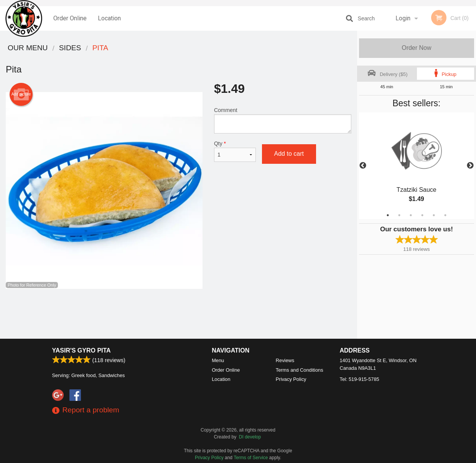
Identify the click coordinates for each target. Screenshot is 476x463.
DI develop (250, 437)
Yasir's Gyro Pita (82, 350)
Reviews (285, 360)
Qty (235, 151)
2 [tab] (399, 215)
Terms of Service (251, 458)
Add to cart (289, 154)
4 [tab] (422, 215)
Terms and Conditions (300, 370)
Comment (283, 120)
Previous (363, 166)
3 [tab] (411, 215)
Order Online (70, 18)
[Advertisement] (179, 314)
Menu (218, 360)
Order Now (416, 48)
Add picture (21, 94)
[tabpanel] (417, 166)
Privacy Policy (291, 379)
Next (470, 166)
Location (109, 18)
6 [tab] (445, 215)
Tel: (360, 379)
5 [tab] (434, 215)
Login (403, 18)
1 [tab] (388, 215)
